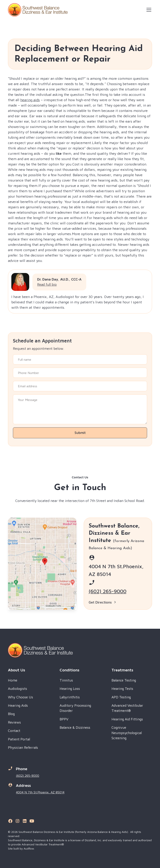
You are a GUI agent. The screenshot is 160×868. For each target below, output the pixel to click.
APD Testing (121, 697)
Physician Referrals (23, 747)
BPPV (64, 719)
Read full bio (47, 284)
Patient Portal (19, 739)
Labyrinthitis (70, 697)
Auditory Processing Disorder (75, 708)
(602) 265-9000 (108, 591)
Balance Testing (124, 680)
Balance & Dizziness (75, 727)
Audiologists (17, 689)
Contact (14, 731)
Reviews (14, 722)
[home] (38, 10)
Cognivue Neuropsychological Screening (127, 733)
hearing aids (30, 100)
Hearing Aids (18, 705)
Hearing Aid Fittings (127, 719)
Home (13, 680)
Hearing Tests (122, 689)
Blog (11, 714)
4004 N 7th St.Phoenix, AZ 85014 (40, 792)
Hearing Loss (70, 689)
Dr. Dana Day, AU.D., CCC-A (59, 279)
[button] (148, 10)
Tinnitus (66, 680)
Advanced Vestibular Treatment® (127, 708)
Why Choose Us (20, 697)
